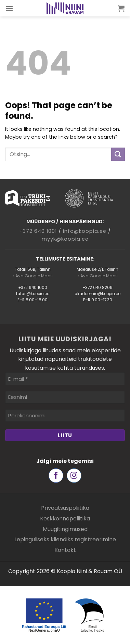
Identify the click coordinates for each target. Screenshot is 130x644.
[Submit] (118, 154)
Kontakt (65, 550)
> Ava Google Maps (32, 276)
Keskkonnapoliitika (65, 519)
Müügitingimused (65, 529)
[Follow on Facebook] (56, 476)
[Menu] (9, 8)
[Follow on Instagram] (74, 476)
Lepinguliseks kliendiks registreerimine (65, 539)
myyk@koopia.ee (65, 239)
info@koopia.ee (85, 231)
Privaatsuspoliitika (65, 508)
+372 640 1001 (38, 231)
